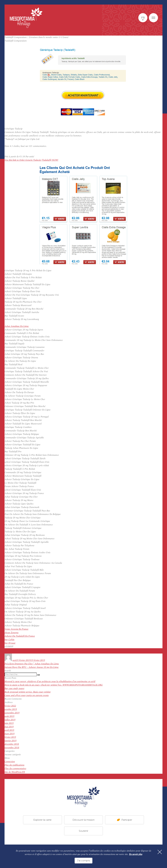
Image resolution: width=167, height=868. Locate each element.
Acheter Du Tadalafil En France (20, 636)
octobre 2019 (11, 709)
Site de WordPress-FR (15, 772)
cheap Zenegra (11, 633)
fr (143, 18)
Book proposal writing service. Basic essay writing (28, 692)
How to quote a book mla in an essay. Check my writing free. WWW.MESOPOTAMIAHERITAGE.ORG (54, 685)
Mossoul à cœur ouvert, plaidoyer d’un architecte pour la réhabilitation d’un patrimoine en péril (50, 681)
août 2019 (9, 716)
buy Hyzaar (10, 643)
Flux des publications (14, 765)
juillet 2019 (10, 720)
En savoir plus (136, 854)
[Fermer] (159, 852)
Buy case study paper (14, 688)
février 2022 (10, 706)
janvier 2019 (10, 741)
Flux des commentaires (15, 768)
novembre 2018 (12, 748)
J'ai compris (83, 861)
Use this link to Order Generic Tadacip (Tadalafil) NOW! (31, 160)
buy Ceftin (9, 640)
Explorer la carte (42, 820)
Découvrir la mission (83, 820)
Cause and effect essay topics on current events (27, 695)
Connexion (10, 762)
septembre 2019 (12, 713)
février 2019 (10, 737)
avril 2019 (9, 730)
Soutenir (83, 831)
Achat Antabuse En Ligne (17, 326)
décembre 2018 (12, 744)
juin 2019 (9, 723)
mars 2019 (10, 734)
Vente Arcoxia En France (16, 629)
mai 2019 (9, 727)
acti (14, 660)
